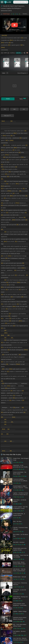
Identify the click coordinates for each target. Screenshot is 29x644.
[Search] (27, 2)
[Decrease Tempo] (2, 53)
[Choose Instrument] (7, 73)
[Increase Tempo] (8, 53)
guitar (4, 73)
